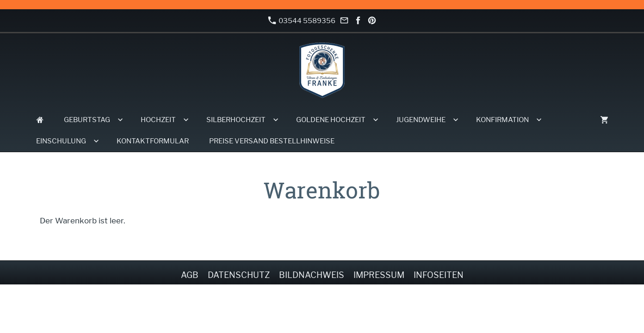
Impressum (379, 275)
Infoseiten (439, 275)
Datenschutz (239, 275)
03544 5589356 (302, 21)
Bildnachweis (312, 275)
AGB (190, 275)
